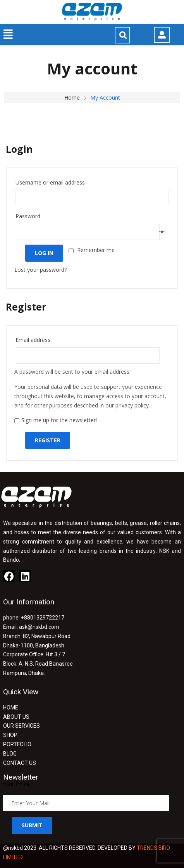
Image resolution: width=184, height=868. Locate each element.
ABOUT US (16, 717)
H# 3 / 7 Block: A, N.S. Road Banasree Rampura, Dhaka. (38, 664)
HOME (11, 708)
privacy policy (132, 405)
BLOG (10, 754)
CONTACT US (20, 763)
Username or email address (52, 182)
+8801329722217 (43, 618)
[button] (8, 34)
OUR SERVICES (21, 726)
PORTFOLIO (17, 744)
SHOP (10, 735)
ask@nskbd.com (39, 627)
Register (48, 440)
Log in (44, 253)
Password (30, 216)
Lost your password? (40, 270)
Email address (35, 340)
